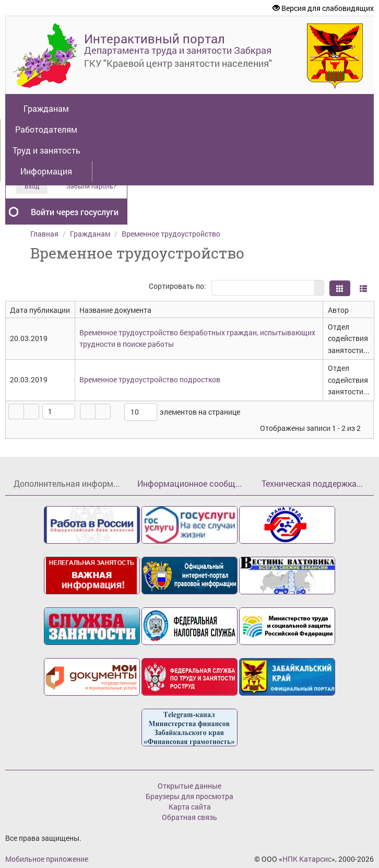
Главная (44, 234)
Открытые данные (189, 786)
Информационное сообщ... (189, 483)
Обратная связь (189, 817)
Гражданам (46, 108)
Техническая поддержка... (312, 483)
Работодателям (46, 129)
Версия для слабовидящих (323, 8)
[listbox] (141, 412)
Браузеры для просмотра (189, 796)
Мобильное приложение (47, 859)
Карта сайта (190, 807)
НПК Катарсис (307, 859)
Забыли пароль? (91, 186)
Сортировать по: (177, 286)
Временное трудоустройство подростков (150, 379)
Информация (46, 171)
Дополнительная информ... (67, 483)
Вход (32, 186)
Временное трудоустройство (171, 234)
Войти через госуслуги (75, 212)
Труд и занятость (46, 150)
